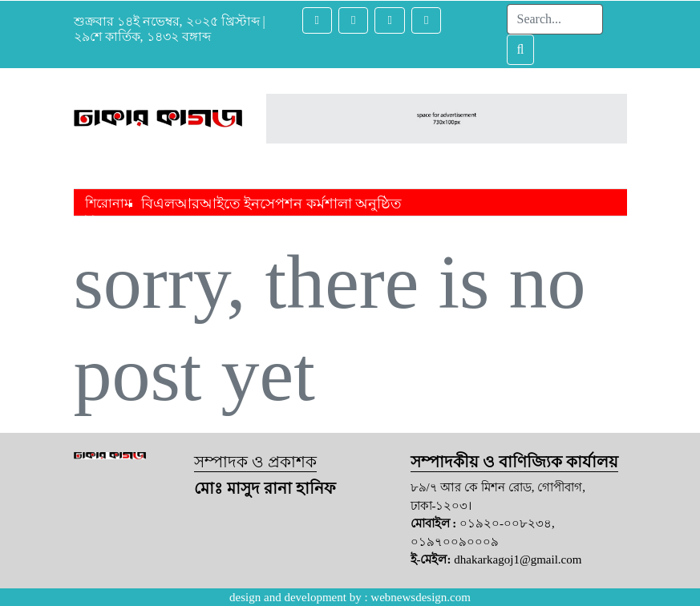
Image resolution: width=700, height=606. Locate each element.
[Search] (555, 19)
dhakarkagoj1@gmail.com (518, 560)
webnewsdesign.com (421, 597)
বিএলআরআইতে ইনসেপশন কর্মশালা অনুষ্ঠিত (272, 204)
